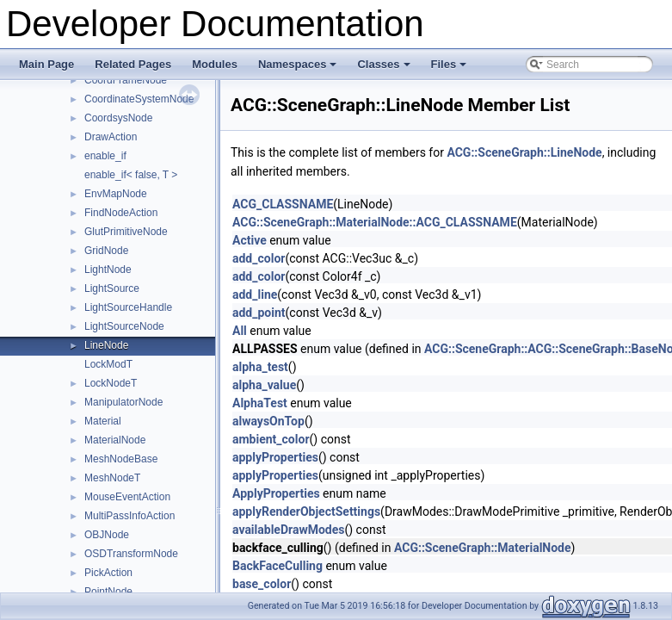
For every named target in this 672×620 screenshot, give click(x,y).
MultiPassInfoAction (129, 516)
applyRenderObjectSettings (306, 512)
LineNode (106, 345)
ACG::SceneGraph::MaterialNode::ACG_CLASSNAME (375, 222)
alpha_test (260, 367)
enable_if (105, 156)
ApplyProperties (276, 493)
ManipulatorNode (123, 402)
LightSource (112, 288)
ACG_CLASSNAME (283, 204)
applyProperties (275, 457)
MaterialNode (115, 440)
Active (250, 240)
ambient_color (271, 439)
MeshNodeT (112, 478)
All (240, 331)
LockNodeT (111, 383)
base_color (262, 584)
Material (103, 421)
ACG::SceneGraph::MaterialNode (483, 548)
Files (450, 69)
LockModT (108, 364)
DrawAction (111, 137)
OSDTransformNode (131, 554)
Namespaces (299, 69)
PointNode (108, 592)
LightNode (108, 270)
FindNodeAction (121, 213)
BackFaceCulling (277, 566)
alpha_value (264, 385)
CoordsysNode (118, 118)
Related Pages (133, 64)
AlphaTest (260, 403)
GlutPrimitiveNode (126, 232)
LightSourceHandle (128, 307)
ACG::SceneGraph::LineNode (524, 152)
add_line (255, 294)
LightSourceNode (124, 326)
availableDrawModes (288, 530)
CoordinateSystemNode (139, 99)
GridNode (106, 251)
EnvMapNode (116, 194)
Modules (215, 64)
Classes (385, 69)
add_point (259, 313)
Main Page (46, 64)
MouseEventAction (127, 497)
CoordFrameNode (126, 80)
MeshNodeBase (121, 459)
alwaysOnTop (268, 421)
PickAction (108, 573)
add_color (259, 258)
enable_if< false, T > (131, 175)
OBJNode (107, 535)
